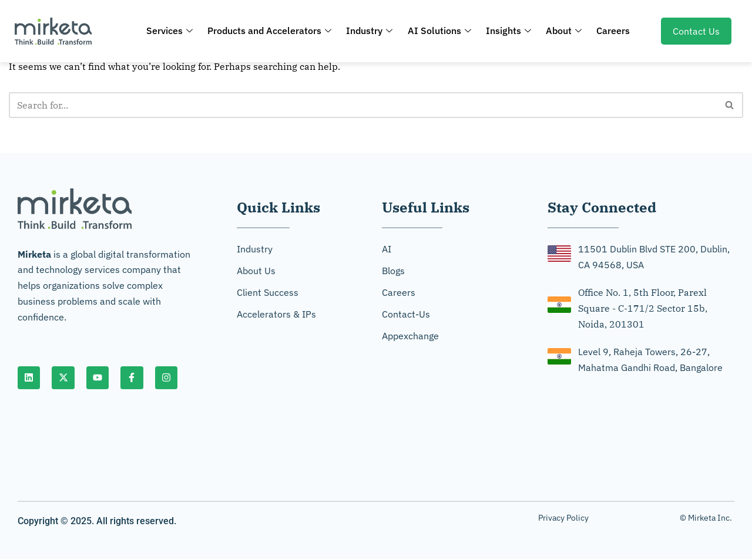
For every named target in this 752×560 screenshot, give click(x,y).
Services (175, 31)
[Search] (363, 105)
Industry (372, 31)
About (560, 31)
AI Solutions (439, 31)
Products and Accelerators (273, 31)
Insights (507, 31)
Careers (608, 31)
